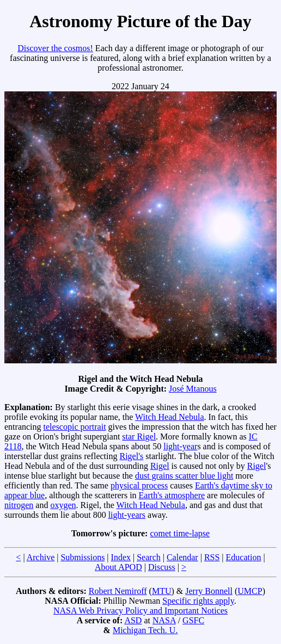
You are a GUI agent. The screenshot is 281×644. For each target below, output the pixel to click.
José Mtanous (193, 389)
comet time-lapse (180, 533)
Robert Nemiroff (118, 591)
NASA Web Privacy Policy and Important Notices (140, 611)
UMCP (250, 591)
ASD (133, 620)
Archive (41, 557)
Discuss (162, 567)
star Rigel (139, 436)
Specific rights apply (198, 601)
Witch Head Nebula (169, 417)
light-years (127, 515)
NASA (164, 620)
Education (244, 557)
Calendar (182, 557)
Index (121, 557)
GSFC (193, 620)
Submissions (83, 557)
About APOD (118, 567)
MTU (162, 591)
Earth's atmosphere (172, 495)
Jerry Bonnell (209, 591)
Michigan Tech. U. (145, 630)
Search (149, 557)
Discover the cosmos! (55, 48)
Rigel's (131, 456)
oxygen (63, 505)
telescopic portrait (75, 427)
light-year (180, 446)
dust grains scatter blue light (184, 476)
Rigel (160, 466)
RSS (212, 557)
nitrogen (19, 505)
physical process (139, 485)
